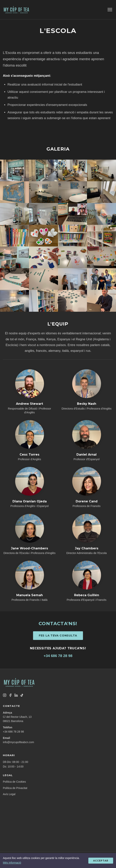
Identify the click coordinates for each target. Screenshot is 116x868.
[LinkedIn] (16, 695)
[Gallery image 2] (43, 170)
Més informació (12, 863)
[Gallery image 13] (14, 236)
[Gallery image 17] (14, 257)
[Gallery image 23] (72, 279)
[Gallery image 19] (72, 257)
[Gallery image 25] (14, 301)
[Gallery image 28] (101, 301)
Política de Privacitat (15, 788)
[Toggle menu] (110, 10)
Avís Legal (9, 794)
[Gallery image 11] (72, 214)
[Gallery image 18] (43, 257)
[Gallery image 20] (101, 257)
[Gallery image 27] (72, 301)
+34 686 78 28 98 (58, 656)
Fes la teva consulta (58, 636)
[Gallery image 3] (72, 170)
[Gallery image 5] (14, 192)
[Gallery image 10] (43, 214)
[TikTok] (22, 695)
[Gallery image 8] (101, 192)
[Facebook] (10, 695)
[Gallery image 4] (101, 170)
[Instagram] (5, 695)
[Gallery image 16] (101, 236)
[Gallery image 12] (101, 214)
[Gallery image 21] (14, 279)
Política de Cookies (14, 782)
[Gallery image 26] (43, 301)
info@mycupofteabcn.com (18, 742)
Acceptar (101, 861)
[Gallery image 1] (14, 170)
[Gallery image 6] (43, 192)
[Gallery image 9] (14, 214)
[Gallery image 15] (72, 236)
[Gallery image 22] (43, 279)
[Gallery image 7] (72, 192)
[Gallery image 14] (43, 236)
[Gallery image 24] (101, 279)
